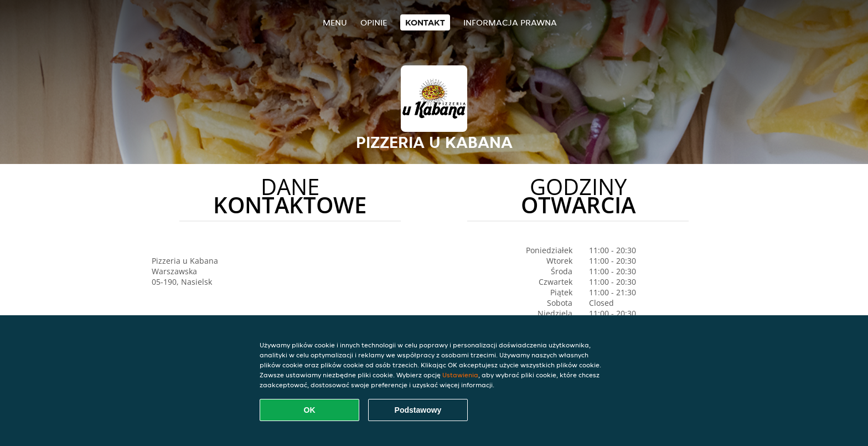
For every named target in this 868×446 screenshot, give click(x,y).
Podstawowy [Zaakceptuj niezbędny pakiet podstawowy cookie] (418, 410)
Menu (335, 22)
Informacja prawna (510, 22)
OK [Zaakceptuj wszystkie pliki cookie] (310, 410)
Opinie (374, 22)
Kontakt (425, 22)
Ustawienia (460, 375)
